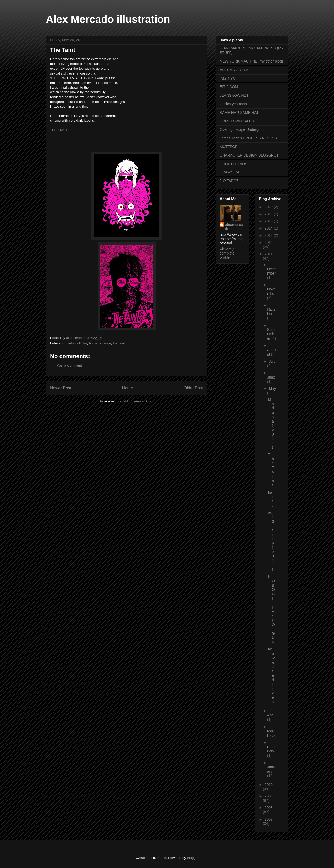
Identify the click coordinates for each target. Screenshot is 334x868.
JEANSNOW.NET (234, 95)
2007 (269, 819)
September (271, 334)
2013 (269, 235)
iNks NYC (228, 78)
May (272, 389)
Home (128, 388)
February (271, 749)
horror (93, 343)
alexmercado (234, 227)
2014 (269, 228)
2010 (269, 785)
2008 (269, 808)
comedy (68, 343)
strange (105, 343)
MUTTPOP (229, 147)
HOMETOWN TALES (237, 121)
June (271, 377)
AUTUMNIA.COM (234, 70)
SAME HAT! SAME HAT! (240, 113)
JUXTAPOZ (229, 181)
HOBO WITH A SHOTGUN (272, 609)
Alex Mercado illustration (108, 19)
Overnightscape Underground (244, 129)
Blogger (193, 858)
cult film (81, 343)
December (272, 271)
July (272, 361)
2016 (269, 221)
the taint (119, 343)
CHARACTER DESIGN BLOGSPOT (249, 155)
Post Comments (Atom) (137, 401)
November (272, 291)
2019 (269, 214)
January (271, 769)
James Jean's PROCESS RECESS (248, 138)
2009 (269, 796)
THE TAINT (59, 130)
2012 (269, 243)
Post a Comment (69, 365)
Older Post (193, 388)
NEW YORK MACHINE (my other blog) (251, 61)
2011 (269, 254)
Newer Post (61, 388)
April (271, 715)
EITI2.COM (229, 87)
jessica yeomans (233, 104)
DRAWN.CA (230, 172)
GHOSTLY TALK (233, 164)
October (271, 312)
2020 (269, 207)
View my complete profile (227, 253)
